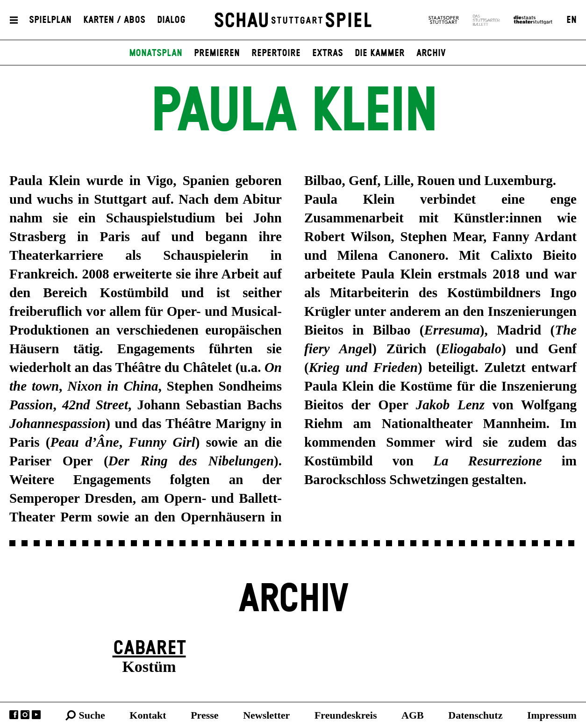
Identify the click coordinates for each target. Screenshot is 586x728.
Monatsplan (156, 53)
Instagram (25, 715)
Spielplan (50, 20)
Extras (328, 53)
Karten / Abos (114, 20)
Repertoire (276, 53)
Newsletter (266, 715)
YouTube (36, 715)
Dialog (171, 20)
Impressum (552, 715)
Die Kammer (380, 53)
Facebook (14, 715)
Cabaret (149, 649)
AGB (413, 715)
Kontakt (148, 715)
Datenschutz (475, 715)
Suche (92, 715)
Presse (204, 715)
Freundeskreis (346, 715)
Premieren (217, 53)
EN (572, 20)
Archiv (431, 53)
